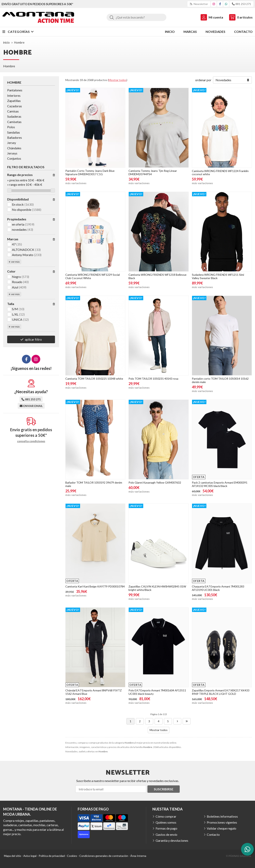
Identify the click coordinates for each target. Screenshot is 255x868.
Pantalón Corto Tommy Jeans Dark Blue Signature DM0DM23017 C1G (90, 172)
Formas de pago (166, 828)
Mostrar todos (118, 80)
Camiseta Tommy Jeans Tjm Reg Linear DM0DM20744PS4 (153, 172)
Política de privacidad (52, 856)
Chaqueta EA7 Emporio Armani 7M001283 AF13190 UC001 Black (218, 588)
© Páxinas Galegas (239, 856)
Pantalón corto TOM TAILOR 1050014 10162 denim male (220, 380)
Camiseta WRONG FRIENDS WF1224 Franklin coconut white (220, 173)
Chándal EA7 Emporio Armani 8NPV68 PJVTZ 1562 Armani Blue (94, 692)
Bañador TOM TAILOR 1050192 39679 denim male (94, 484)
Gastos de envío (166, 834)
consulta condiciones (31, 441)
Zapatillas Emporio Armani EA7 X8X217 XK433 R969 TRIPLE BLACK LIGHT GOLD (221, 692)
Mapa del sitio (13, 856)
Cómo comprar (166, 816)
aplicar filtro (33, 339)
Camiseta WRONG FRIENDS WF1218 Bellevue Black (157, 276)
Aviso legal (30, 856)
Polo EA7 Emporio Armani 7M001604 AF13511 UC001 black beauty (157, 692)
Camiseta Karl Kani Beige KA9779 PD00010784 (95, 586)
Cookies (72, 856)
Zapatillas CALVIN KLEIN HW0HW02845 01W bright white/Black (157, 588)
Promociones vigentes (222, 822)
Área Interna (138, 856)
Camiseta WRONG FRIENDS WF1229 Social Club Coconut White (93, 276)
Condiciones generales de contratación (104, 856)
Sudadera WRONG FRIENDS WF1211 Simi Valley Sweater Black (218, 276)
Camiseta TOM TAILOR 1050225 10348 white (94, 379)
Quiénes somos (166, 822)
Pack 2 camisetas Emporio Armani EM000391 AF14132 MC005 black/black (220, 484)
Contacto (213, 834)
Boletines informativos (222, 816)
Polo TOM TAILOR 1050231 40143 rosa (153, 379)
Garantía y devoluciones (172, 840)
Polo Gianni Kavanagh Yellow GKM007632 (155, 482)
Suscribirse (164, 789)
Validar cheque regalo (222, 828)
